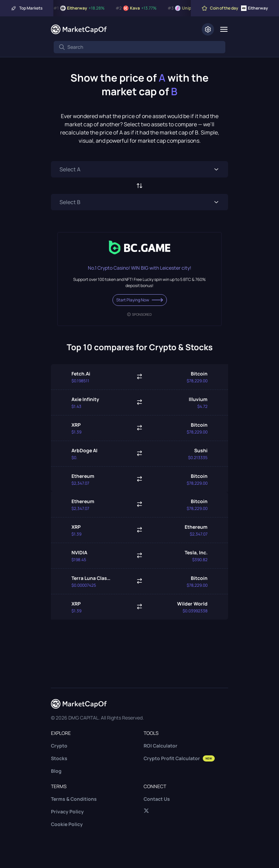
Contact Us (157, 799)
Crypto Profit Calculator (179, 758)
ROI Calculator (161, 746)
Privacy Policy (67, 812)
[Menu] (224, 29)
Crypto (59, 746)
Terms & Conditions (74, 799)
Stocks (59, 758)
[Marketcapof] (79, 29)
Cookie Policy (67, 824)
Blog (56, 771)
